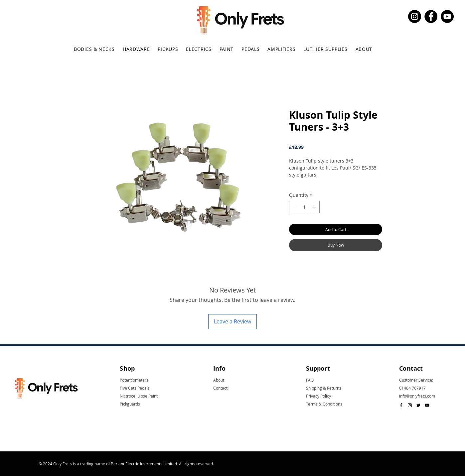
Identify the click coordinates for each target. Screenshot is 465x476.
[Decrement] (294, 207)
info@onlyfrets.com (417, 396)
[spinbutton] (304, 207)
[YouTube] (447, 16)
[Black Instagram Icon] (410, 405)
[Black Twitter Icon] (418, 405)
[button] (94, 49)
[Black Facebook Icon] (401, 405)
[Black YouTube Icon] (427, 405)
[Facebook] (431, 16)
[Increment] (314, 207)
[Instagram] (415, 16)
